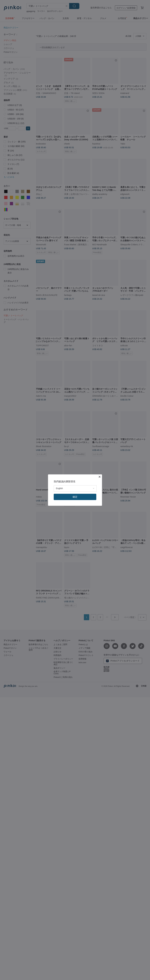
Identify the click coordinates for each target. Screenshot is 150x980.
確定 (75, 497)
